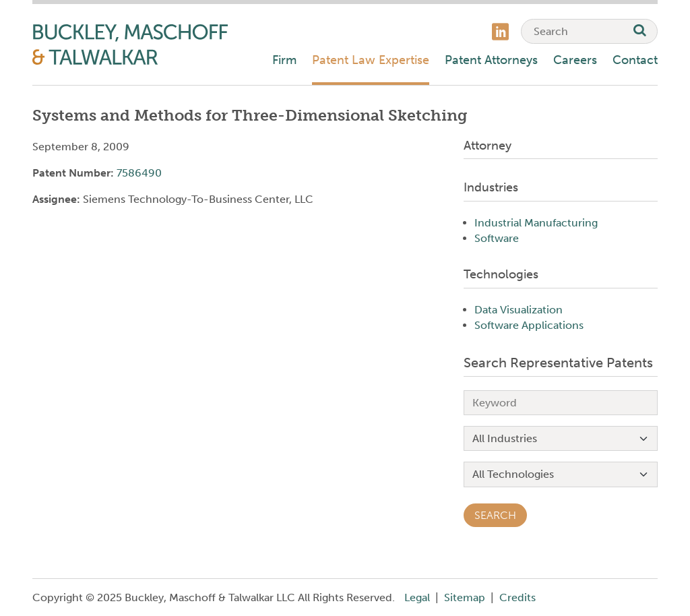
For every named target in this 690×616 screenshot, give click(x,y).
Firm (284, 60)
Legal (417, 597)
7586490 (139, 173)
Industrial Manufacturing (536, 223)
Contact (635, 60)
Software (497, 238)
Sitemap (465, 597)
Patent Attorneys (491, 60)
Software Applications (529, 325)
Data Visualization (519, 310)
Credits (517, 597)
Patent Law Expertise (371, 60)
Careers (575, 60)
